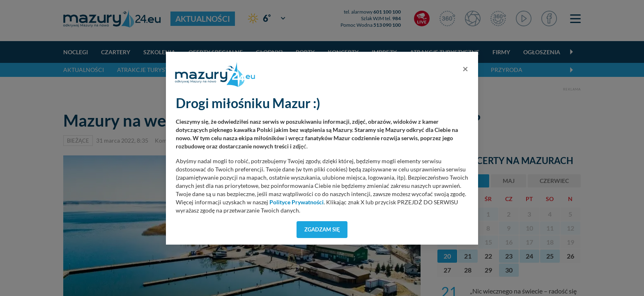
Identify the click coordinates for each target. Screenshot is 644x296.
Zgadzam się (322, 229)
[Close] (465, 69)
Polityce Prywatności (297, 202)
